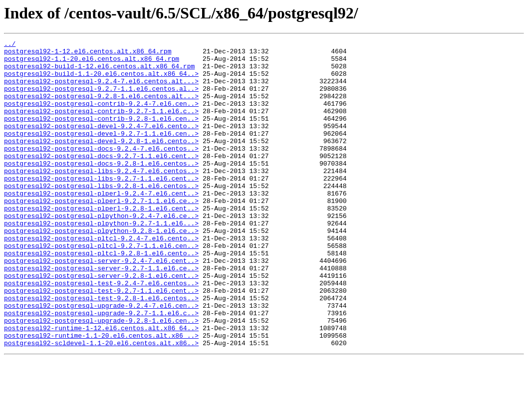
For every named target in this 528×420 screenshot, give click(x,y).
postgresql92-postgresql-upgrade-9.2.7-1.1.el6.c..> (101, 368)
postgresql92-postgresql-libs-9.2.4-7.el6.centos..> (101, 198)
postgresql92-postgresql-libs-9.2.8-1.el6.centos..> (101, 215)
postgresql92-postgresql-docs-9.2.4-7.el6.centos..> (101, 171)
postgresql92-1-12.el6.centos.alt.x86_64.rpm (88, 54)
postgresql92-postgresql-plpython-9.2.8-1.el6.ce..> (101, 269)
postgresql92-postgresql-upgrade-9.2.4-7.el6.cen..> (101, 359)
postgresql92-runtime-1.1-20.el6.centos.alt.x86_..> (101, 395)
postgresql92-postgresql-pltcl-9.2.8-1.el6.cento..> (101, 296)
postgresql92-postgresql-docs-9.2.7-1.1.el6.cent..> (101, 180)
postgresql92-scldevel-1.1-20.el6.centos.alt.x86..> (101, 404)
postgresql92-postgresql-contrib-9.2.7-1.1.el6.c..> (101, 126)
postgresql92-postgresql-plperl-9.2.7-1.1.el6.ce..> (101, 233)
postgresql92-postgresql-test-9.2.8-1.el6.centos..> (101, 350)
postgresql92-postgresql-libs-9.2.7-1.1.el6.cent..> (101, 207)
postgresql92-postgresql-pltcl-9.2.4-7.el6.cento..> (101, 278)
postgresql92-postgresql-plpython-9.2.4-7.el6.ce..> (101, 251)
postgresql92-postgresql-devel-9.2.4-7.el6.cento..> (101, 144)
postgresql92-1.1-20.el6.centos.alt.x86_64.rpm (92, 63)
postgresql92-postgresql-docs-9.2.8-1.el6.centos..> (101, 189)
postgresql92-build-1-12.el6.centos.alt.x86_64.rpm (99, 72)
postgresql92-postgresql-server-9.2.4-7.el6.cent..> (101, 305)
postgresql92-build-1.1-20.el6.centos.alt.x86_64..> (101, 81)
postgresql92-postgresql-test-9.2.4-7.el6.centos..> (101, 332)
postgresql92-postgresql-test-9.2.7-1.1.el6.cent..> (101, 341)
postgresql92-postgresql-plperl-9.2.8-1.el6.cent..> (101, 242)
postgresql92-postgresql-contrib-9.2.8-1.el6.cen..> (101, 135)
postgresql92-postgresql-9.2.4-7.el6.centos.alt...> (101, 90)
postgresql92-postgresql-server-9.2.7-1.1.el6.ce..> (101, 314)
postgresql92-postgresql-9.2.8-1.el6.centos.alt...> (101, 108)
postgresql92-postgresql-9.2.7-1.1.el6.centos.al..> (101, 99)
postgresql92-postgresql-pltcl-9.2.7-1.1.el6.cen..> (101, 287)
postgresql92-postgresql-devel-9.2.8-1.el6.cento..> (101, 162)
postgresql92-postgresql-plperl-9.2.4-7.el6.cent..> (101, 224)
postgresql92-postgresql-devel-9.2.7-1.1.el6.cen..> (101, 153)
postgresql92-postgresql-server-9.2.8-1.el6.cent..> (101, 323)
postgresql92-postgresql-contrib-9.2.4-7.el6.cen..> (101, 117)
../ (10, 45)
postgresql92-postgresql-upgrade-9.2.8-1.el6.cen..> (101, 377)
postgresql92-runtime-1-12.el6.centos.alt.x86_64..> (101, 386)
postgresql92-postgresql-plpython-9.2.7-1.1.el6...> (101, 260)
